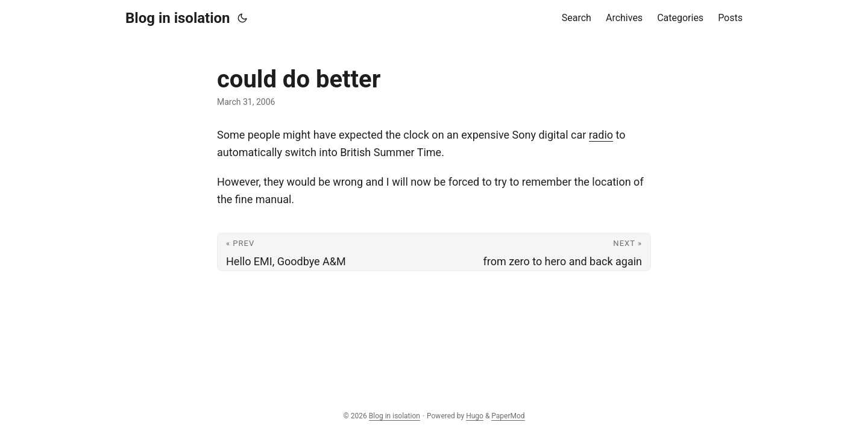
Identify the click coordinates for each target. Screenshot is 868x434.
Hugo (475, 416)
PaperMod (508, 416)
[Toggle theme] (242, 18)
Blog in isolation (178, 18)
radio (601, 135)
